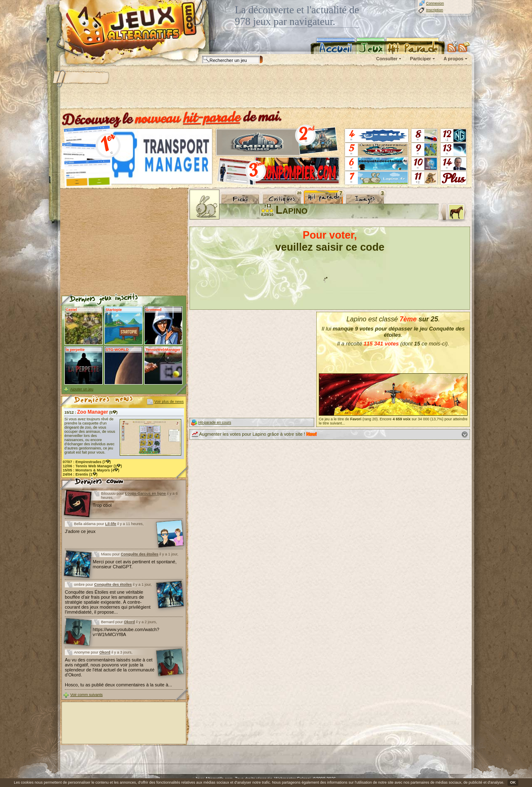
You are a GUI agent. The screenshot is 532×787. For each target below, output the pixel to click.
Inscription (435, 10)
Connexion (435, 3)
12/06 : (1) (92, 466)
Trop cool (102, 505)
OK (513, 782)
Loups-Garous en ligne (145, 493)
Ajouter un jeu (82, 389)
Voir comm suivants (86, 695)
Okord (129, 622)
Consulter (387, 59)
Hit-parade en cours (215, 422)
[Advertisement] (266, 87)
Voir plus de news (169, 402)
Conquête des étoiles (140, 554)
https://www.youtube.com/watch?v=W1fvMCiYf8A (126, 632)
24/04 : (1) (80, 474)
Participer (420, 59)
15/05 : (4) (91, 470)
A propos (453, 59)
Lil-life (111, 524)
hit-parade (212, 117)
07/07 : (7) (87, 462)
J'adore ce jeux (80, 531)
